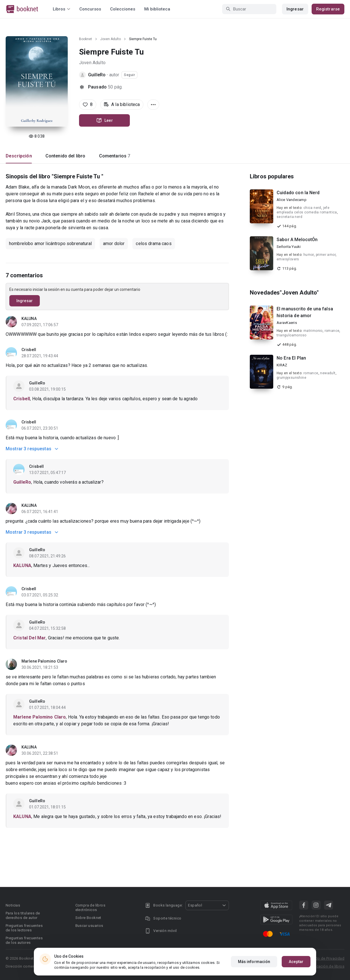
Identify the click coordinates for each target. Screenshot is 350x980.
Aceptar (296, 962)
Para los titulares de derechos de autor (23, 915)
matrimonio (313, 331)
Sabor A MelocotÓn (297, 240)
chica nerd (312, 208)
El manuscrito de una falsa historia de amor (305, 312)
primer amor (326, 255)
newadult (328, 373)
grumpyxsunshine (291, 378)
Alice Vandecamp (292, 200)
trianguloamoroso (291, 335)
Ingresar (295, 9)
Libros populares (272, 176)
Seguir (129, 75)
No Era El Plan (291, 358)
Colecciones (123, 9)
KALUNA (29, 319)
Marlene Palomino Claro (44, 661)
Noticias (13, 905)
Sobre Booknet (88, 918)
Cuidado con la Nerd (298, 193)
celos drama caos (154, 244)
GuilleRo (97, 75)
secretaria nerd (289, 217)
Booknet (86, 39)
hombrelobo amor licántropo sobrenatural (50, 244)
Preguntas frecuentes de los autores (24, 940)
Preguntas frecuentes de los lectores (24, 928)
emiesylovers (288, 259)
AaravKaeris (287, 323)
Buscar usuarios (89, 926)
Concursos (90, 9)
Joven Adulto (111, 39)
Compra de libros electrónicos (90, 907)
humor (309, 255)
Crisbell (29, 350)
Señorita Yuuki (289, 247)
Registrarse (328, 9)
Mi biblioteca (157, 9)
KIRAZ (282, 365)
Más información (254, 962)
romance (332, 331)
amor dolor (114, 244)
